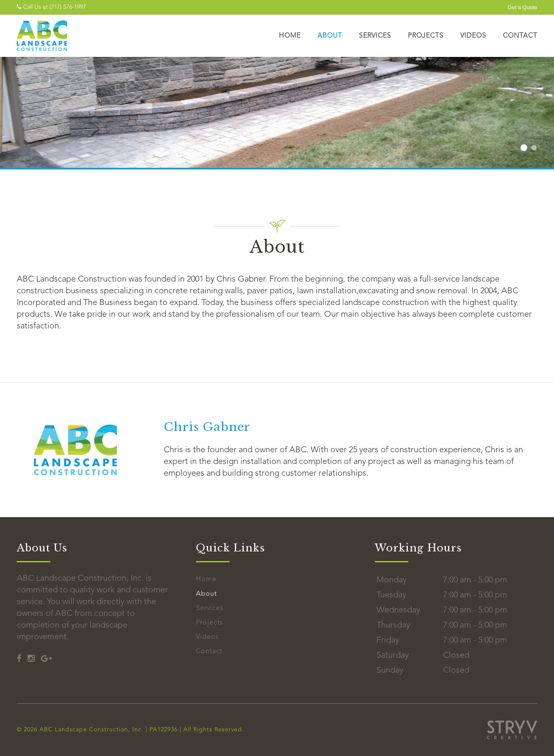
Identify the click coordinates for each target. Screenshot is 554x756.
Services (375, 36)
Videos (473, 36)
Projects (426, 36)
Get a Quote (522, 7)
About (330, 36)
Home (290, 36)
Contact (520, 36)
